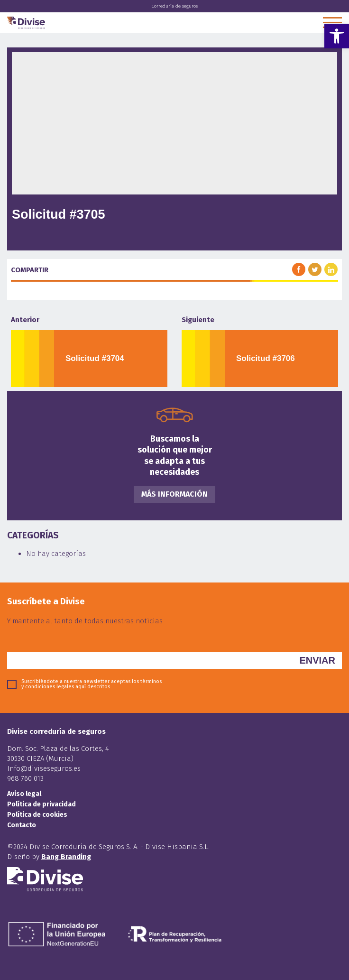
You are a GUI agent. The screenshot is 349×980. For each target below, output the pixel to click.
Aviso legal (24, 794)
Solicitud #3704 (95, 358)
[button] (337, 36)
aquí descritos (93, 687)
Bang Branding (66, 857)
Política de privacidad (41, 804)
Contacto (22, 825)
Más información (174, 494)
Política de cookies (37, 815)
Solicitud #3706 (266, 358)
